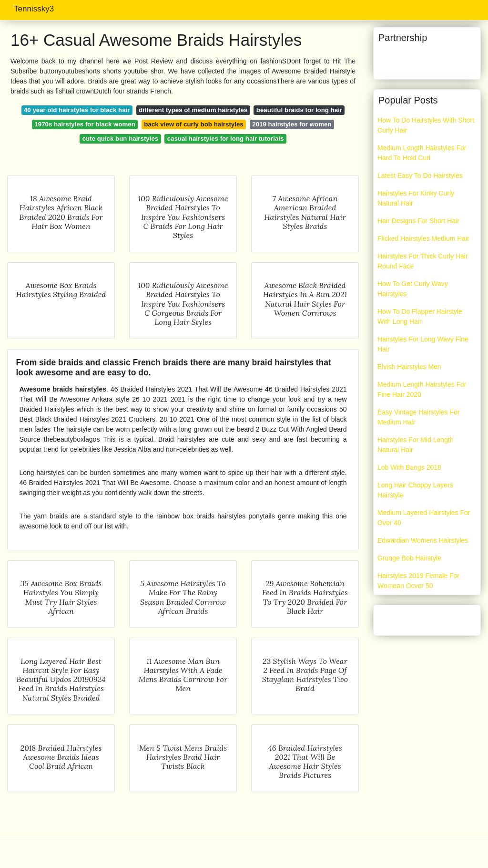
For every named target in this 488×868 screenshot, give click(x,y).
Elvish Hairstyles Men (409, 367)
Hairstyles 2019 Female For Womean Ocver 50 (418, 581)
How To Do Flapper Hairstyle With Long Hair (420, 316)
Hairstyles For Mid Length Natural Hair (416, 445)
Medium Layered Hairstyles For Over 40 (424, 518)
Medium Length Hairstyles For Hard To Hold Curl (422, 153)
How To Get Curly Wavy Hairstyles (413, 289)
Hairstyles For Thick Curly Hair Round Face (423, 261)
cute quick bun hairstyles (121, 139)
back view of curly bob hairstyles (193, 124)
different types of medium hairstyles (193, 110)
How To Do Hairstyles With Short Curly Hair (426, 125)
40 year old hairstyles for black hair (77, 110)
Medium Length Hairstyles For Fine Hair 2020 (422, 389)
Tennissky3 (34, 9)
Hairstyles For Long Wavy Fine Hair (423, 344)
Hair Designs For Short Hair (418, 221)
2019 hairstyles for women (292, 124)
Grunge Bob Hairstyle (409, 558)
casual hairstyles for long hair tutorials (226, 139)
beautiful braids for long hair (299, 110)
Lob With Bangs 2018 (409, 467)
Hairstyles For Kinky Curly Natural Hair (416, 198)
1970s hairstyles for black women (85, 124)
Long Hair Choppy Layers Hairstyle (415, 490)
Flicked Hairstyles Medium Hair (423, 238)
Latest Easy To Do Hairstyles (420, 176)
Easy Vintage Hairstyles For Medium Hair (418, 417)
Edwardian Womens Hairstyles (423, 540)
